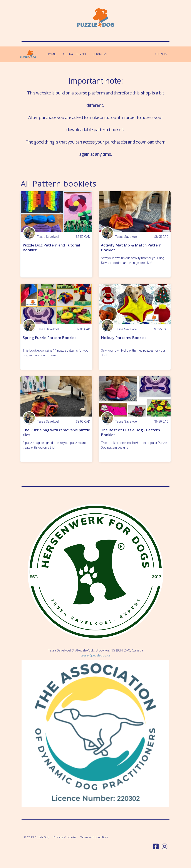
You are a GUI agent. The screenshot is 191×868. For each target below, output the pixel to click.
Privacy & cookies (65, 837)
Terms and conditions (94, 837)
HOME (49, 54)
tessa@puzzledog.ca (96, 655)
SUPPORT (98, 54)
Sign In (161, 54)
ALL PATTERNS (72, 54)
